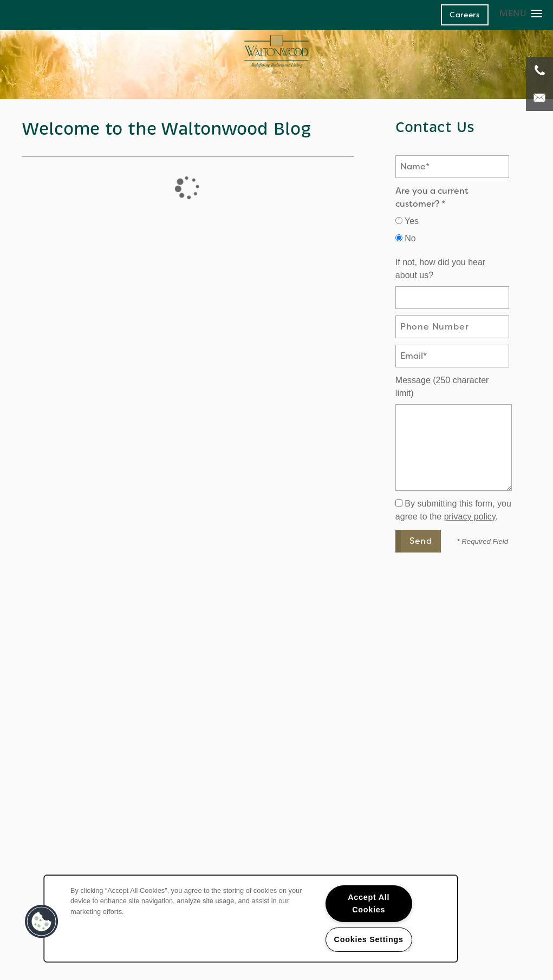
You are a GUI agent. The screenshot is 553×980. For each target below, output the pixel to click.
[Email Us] (539, 97)
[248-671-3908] (539, 70)
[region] (251, 919)
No (406, 238)
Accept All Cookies (369, 903)
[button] (465, 15)
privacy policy (470, 517)
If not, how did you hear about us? (440, 269)
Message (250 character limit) (442, 387)
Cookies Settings (369, 939)
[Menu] (521, 13)
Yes (407, 221)
